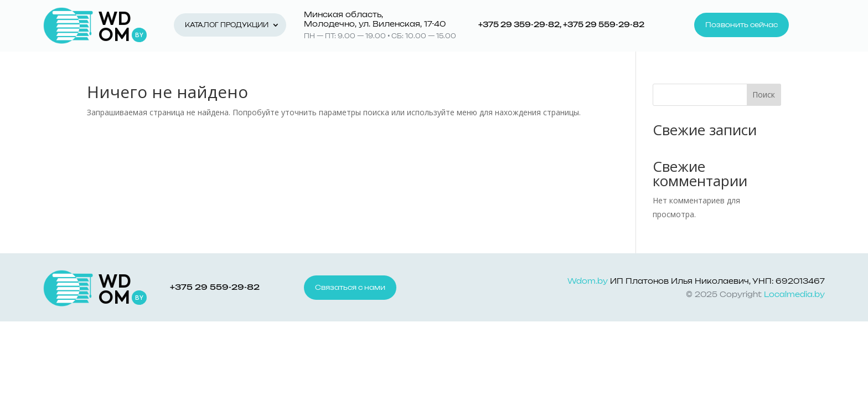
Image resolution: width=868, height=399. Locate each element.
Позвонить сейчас (742, 25)
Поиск (764, 94)
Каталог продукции (227, 25)
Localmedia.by (794, 295)
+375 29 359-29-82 (519, 25)
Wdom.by (588, 282)
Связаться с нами (350, 288)
